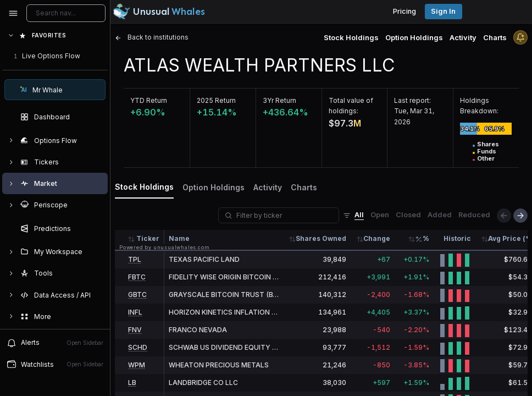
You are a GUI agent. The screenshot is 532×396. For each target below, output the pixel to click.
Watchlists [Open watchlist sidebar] (55, 364)
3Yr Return (279, 100)
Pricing (404, 11)
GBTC (137, 295)
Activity (463, 37)
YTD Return (149, 100)
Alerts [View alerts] (55, 343)
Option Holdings (414, 37)
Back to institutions (152, 37)
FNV (135, 330)
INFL (135, 312)
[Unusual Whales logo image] (159, 12)
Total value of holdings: (351, 106)
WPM (137, 365)
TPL (135, 259)
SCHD (138, 347)
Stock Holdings (351, 37)
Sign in (443, 11)
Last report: (412, 100)
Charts (495, 37)
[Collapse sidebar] (13, 13)
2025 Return (216, 100)
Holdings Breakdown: (479, 106)
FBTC (137, 277)
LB (132, 383)
